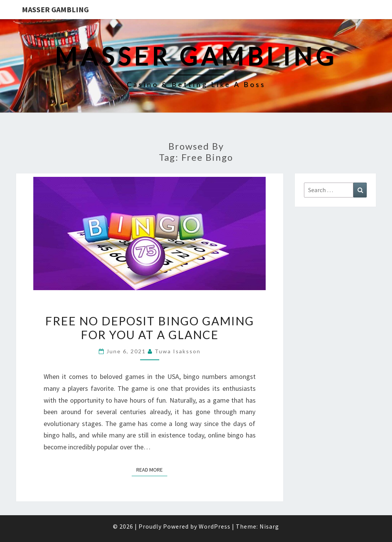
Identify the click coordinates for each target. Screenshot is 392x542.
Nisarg (269, 526)
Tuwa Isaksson (178, 351)
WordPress (215, 526)
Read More (152, 469)
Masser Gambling (55, 9)
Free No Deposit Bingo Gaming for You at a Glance (150, 328)
